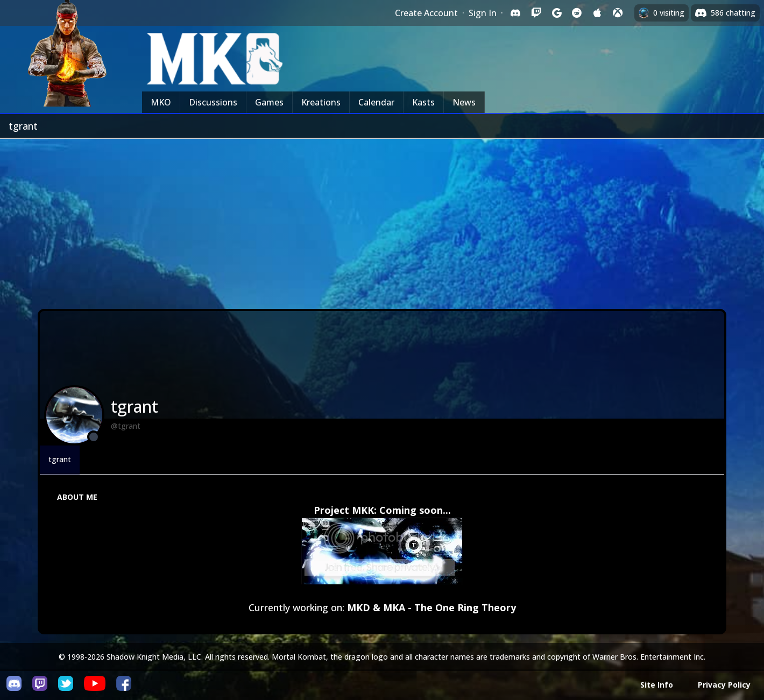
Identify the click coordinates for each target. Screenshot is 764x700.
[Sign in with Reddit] (577, 13)
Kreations (321, 102)
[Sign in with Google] (556, 13)
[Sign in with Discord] (515, 13)
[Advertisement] (382, 220)
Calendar (376, 102)
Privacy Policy (724, 685)
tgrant (60, 459)
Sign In (483, 13)
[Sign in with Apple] (597, 13)
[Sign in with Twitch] (536, 13)
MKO (161, 102)
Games (269, 102)
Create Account (426, 13)
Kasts (423, 102)
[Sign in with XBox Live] (618, 13)
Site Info (657, 685)
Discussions (213, 102)
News (464, 102)
